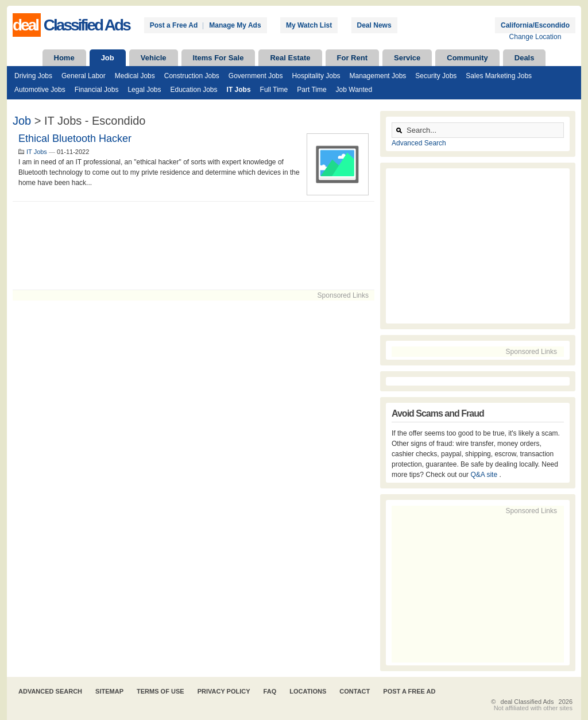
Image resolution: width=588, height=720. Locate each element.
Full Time (274, 90)
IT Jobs (239, 90)
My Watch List (309, 25)
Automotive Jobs (40, 90)
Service (407, 58)
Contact (355, 691)
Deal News (374, 25)
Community (467, 58)
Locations (308, 691)
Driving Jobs (33, 76)
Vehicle (154, 58)
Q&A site (485, 475)
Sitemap (109, 691)
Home (64, 58)
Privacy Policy (224, 691)
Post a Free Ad (174, 25)
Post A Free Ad (409, 691)
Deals (525, 58)
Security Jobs (436, 76)
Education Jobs (194, 90)
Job (108, 58)
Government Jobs (256, 76)
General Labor (84, 76)
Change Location (535, 37)
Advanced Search (419, 143)
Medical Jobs (135, 76)
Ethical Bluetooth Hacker (75, 138)
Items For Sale (218, 58)
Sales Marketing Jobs (499, 76)
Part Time (312, 90)
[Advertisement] (194, 246)
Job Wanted (354, 90)
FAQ (270, 691)
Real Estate (290, 58)
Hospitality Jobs (316, 76)
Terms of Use (160, 691)
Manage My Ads (235, 25)
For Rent (352, 58)
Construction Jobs (192, 76)
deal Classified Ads (527, 702)
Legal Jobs (144, 90)
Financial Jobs (97, 90)
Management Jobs (378, 76)
